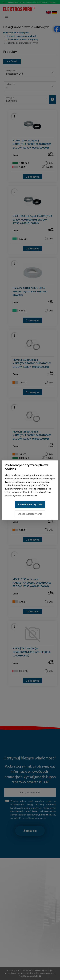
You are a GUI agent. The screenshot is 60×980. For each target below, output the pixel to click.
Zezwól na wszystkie (30, 504)
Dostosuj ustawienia (30, 514)
